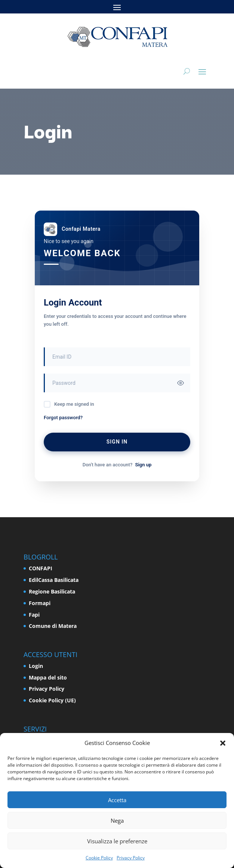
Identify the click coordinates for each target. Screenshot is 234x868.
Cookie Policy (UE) (52, 700)
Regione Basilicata (52, 591)
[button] (223, 743)
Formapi (40, 603)
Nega (117, 821)
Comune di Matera (53, 626)
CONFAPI (41, 568)
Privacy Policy (131, 858)
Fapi (34, 615)
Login (36, 666)
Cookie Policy (99, 858)
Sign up (143, 465)
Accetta (117, 800)
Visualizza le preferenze (117, 841)
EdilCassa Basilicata (54, 580)
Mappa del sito (48, 677)
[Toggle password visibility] (181, 383)
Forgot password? (63, 418)
